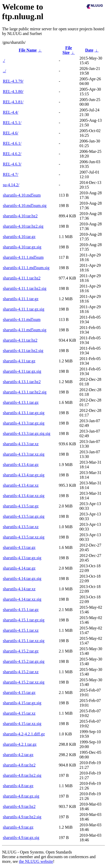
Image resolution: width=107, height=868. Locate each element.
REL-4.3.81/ (13, 102)
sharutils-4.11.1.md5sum (23, 257)
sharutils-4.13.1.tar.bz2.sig (25, 392)
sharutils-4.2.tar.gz (18, 755)
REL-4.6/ (11, 133)
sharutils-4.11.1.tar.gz (21, 299)
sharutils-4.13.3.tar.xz (21, 444)
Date (89, 50)
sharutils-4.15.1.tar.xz (21, 630)
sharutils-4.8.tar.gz (18, 786)
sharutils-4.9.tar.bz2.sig (22, 817)
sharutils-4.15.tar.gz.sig (22, 703)
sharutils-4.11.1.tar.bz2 (22, 278)
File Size (67, 50)
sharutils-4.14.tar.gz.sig (22, 579)
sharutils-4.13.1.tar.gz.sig (24, 413)
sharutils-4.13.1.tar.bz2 (22, 382)
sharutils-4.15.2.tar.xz (21, 672)
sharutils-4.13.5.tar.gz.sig (24, 516)
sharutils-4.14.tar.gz (19, 568)
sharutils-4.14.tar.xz (19, 589)
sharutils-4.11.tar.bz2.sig (23, 351)
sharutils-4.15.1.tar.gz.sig (24, 620)
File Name (28, 50)
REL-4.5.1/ (12, 123)
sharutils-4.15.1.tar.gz (21, 610)
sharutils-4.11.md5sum (22, 320)
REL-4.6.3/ (12, 164)
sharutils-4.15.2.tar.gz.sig (24, 661)
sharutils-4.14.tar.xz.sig (22, 599)
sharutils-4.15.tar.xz (19, 713)
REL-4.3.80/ (13, 92)
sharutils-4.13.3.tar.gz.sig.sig (27, 433)
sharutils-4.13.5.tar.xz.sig (24, 537)
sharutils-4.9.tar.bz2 (19, 806)
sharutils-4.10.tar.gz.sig (22, 247)
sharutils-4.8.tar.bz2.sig (22, 775)
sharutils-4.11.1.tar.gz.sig (24, 309)
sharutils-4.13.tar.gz (19, 547)
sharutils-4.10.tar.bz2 (20, 216)
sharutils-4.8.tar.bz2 (19, 765)
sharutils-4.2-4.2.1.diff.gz (24, 734)
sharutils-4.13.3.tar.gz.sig (24, 423)
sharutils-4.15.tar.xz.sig (22, 724)
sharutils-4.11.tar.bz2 (20, 340)
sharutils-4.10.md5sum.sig (25, 206)
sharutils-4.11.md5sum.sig (25, 330)
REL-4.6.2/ (12, 154)
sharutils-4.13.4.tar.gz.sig (24, 475)
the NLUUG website (36, 861)
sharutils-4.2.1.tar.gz (20, 744)
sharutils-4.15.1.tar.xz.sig (24, 641)
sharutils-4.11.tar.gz (19, 361)
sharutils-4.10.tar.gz (19, 237)
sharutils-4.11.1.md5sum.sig (26, 268)
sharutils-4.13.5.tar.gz (21, 506)
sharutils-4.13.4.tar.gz (21, 465)
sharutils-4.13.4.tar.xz (21, 485)
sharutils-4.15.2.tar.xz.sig (24, 682)
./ (4, 60)
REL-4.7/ (11, 174)
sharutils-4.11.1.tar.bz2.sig (25, 288)
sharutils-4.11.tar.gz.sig (22, 371)
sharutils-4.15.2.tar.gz (21, 651)
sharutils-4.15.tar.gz (19, 693)
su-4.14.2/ (11, 185)
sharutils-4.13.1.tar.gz (21, 402)
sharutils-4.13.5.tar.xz (21, 527)
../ (4, 71)
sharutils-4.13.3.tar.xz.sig (24, 454)
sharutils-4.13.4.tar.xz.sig (24, 496)
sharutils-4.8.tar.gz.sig (21, 796)
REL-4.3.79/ (13, 81)
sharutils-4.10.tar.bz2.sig (23, 226)
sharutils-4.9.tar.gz (18, 827)
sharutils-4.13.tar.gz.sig (22, 558)
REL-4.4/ (11, 112)
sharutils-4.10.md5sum (22, 195)
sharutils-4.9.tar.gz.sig (21, 838)
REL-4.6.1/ (12, 143)
